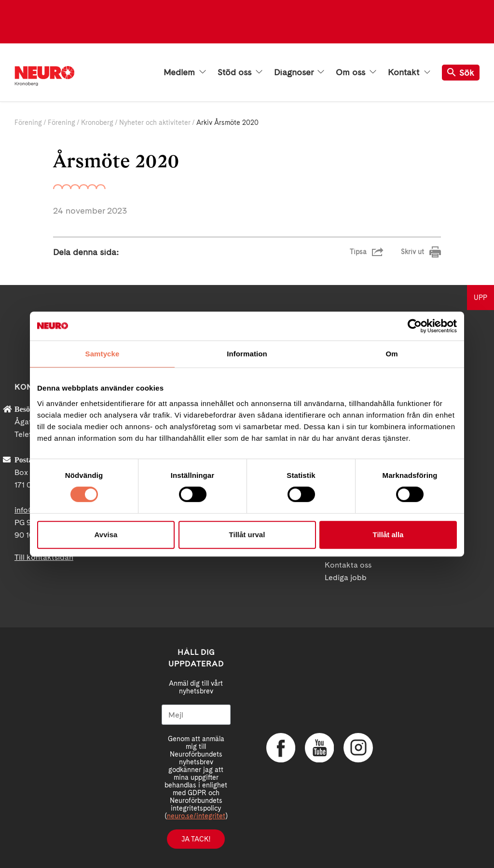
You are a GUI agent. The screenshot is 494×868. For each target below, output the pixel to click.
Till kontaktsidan (44, 557)
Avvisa (106, 535)
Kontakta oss (348, 565)
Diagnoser (299, 72)
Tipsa (358, 252)
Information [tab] (247, 354)
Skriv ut (412, 252)
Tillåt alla (388, 535)
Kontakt (409, 72)
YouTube (319, 748)
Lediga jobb (346, 577)
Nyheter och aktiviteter (155, 122)
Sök (461, 73)
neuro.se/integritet (196, 816)
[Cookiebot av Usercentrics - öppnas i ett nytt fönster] (415, 326)
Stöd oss (240, 72)
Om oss (356, 72)
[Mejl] (196, 715)
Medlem (185, 72)
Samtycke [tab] (103, 354)
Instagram (358, 748)
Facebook (281, 748)
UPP (480, 298)
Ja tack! (196, 839)
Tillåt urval (247, 535)
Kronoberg (97, 122)
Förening (28, 122)
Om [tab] (391, 354)
